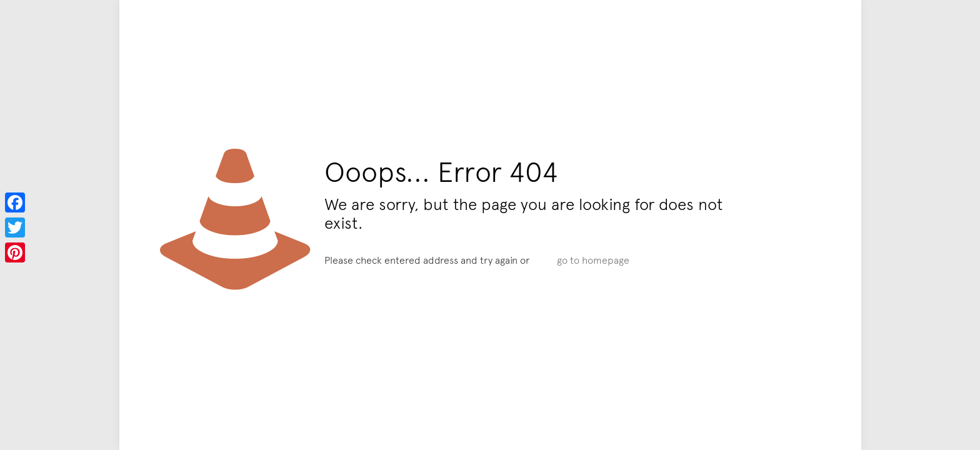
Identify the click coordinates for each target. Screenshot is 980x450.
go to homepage (593, 259)
